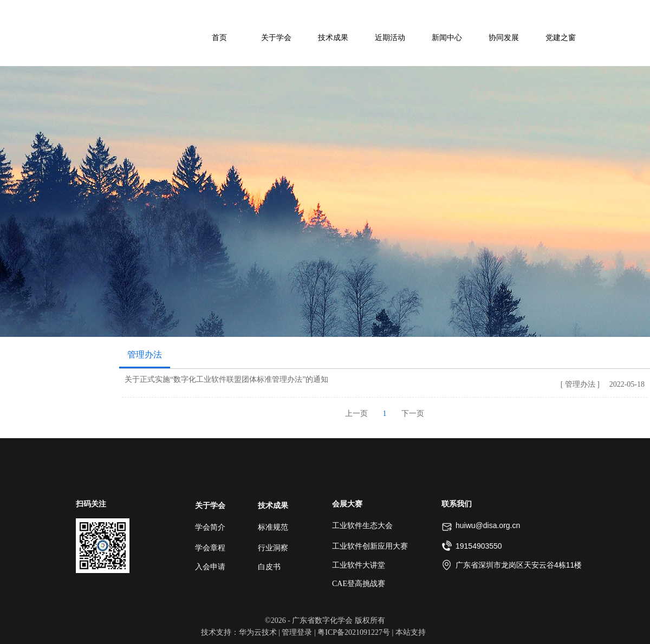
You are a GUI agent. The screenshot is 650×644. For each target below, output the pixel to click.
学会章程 (210, 548)
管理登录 (297, 632)
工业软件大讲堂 (359, 565)
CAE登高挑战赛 (359, 584)
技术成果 (273, 506)
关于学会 (210, 506)
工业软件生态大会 (362, 526)
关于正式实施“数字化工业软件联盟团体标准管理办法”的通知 (226, 379)
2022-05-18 (627, 384)
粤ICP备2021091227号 (354, 632)
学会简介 (210, 527)
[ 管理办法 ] (580, 384)
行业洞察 (273, 548)
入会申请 (210, 567)
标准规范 (273, 527)
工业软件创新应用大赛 (370, 546)
